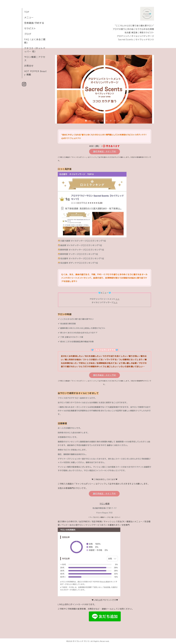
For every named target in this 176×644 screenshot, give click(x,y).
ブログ (28, 34)
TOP (27, 12)
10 (123, 121)
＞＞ (117, 299)
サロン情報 (105, 504)
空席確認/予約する (34, 23)
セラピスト (30, 28)
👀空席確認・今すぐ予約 (105, 151)
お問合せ (29, 66)
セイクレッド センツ (81, 641)
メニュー (29, 17)
